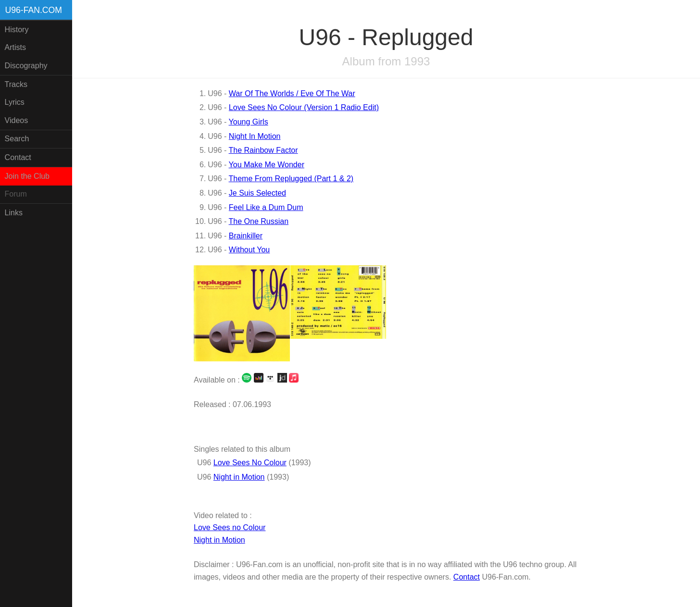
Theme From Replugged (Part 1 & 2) (291, 179)
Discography (26, 66)
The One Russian (259, 221)
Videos (17, 120)
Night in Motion (239, 477)
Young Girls (249, 122)
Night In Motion (255, 136)
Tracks (16, 84)
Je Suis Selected (257, 193)
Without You (249, 250)
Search (17, 139)
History (17, 30)
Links (14, 213)
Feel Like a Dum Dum (266, 207)
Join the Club (27, 176)
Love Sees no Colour (230, 527)
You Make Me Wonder (267, 165)
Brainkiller (246, 236)
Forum (16, 194)
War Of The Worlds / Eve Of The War (292, 93)
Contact (18, 157)
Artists (15, 47)
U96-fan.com (34, 10)
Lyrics (15, 102)
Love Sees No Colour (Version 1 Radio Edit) (304, 107)
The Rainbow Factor (263, 150)
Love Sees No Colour (250, 463)
